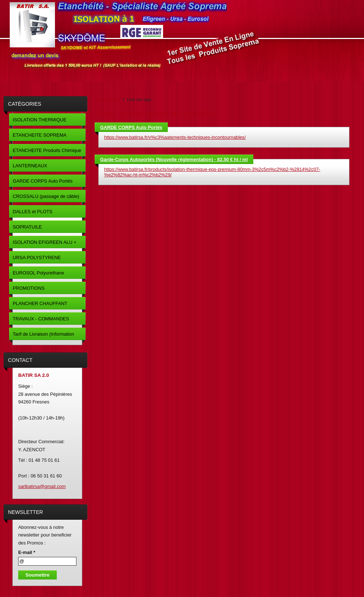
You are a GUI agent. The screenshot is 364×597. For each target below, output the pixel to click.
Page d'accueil (107, 99)
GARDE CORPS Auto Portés (131, 127)
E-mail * (27, 552)
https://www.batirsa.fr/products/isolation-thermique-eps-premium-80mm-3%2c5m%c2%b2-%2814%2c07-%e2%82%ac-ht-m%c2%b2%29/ (212, 172)
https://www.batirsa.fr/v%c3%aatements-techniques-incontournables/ (175, 137)
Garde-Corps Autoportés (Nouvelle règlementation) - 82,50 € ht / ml (174, 159)
